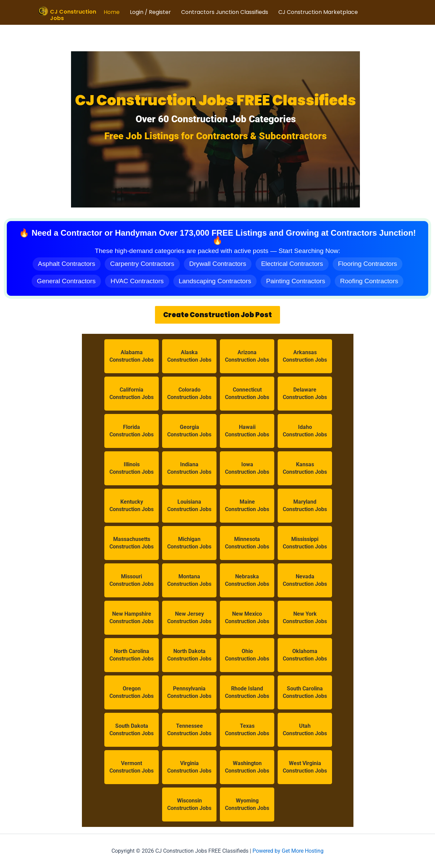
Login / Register (150, 12)
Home (112, 12)
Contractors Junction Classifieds (225, 12)
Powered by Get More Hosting (288, 851)
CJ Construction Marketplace (318, 12)
